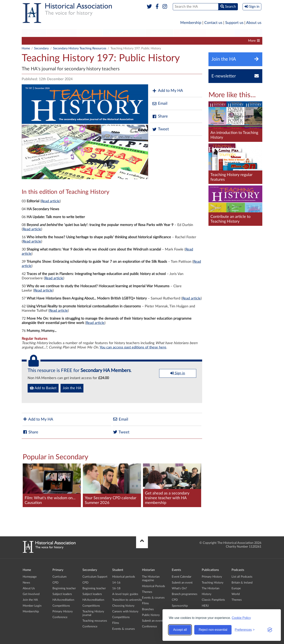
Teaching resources (95, 621)
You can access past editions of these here (133, 347)
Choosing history (123, 606)
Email (160, 104)
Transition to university (127, 600)
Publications (190, 33)
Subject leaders (111, 41)
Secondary (62, 33)
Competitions (167, 41)
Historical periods (124, 577)
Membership (191, 23)
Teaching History (213, 583)
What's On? (179, 588)
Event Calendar (182, 577)
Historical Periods (154, 586)
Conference (60, 617)
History (207, 594)
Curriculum (59, 577)
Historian (159, 33)
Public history (151, 615)
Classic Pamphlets (213, 600)
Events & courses (124, 629)
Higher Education (124, 33)
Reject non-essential (213, 630)
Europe (236, 588)
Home (26, 48)
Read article (50, 201)
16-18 (116, 588)
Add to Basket (43, 388)
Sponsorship (180, 606)
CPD (60, 41)
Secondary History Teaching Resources (80, 48)
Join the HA (72, 388)
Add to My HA (168, 91)
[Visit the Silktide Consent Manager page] (270, 630)
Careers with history (125, 612)
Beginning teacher (82, 41)
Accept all (180, 630)
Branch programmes (185, 594)
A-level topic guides (125, 594)
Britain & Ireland (242, 583)
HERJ (205, 606)
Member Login (32, 606)
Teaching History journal (199, 41)
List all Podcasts (242, 577)
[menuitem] (34, 33)
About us (254, 23)
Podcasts (220, 33)
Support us (234, 23)
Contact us (213, 23)
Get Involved (31, 594)
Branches (248, 33)
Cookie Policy (241, 618)
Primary (34, 33)
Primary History (63, 612)
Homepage (30, 577)
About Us (29, 588)
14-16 (116, 583)
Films (116, 623)
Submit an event (152, 621)
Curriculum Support (37, 41)
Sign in (178, 373)
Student (90, 33)
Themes (147, 592)
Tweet (160, 129)
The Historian (211, 588)
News (26, 583)
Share (160, 116)
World (236, 594)
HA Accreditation (139, 41)
